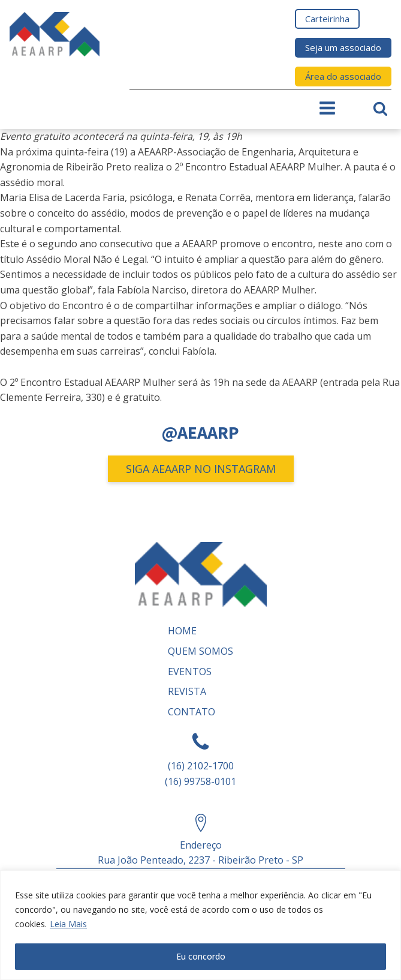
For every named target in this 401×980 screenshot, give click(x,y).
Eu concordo (201, 956)
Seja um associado (343, 47)
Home (182, 631)
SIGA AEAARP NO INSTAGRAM (201, 469)
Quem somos (200, 651)
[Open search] (380, 108)
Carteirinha (327, 19)
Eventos (190, 672)
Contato (192, 712)
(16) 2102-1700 (201, 766)
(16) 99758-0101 (200, 781)
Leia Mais (68, 924)
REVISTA (187, 691)
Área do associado (343, 76)
